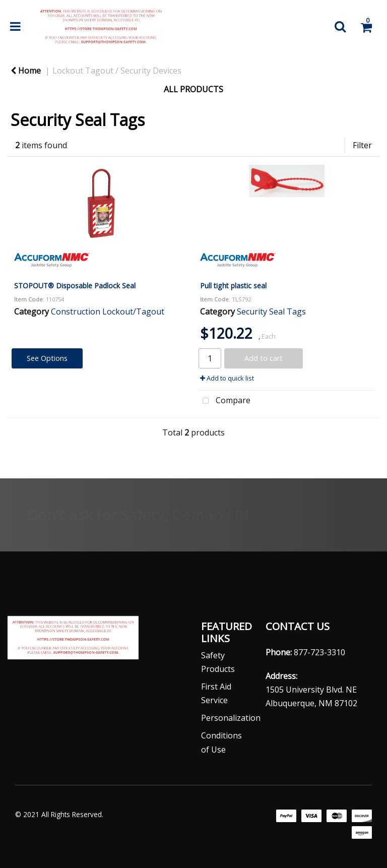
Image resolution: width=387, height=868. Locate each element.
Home (26, 71)
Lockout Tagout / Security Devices (117, 71)
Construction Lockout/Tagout (108, 312)
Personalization (231, 718)
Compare (224, 401)
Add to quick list (227, 378)
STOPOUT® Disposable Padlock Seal (75, 286)
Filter (362, 145)
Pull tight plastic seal (233, 286)
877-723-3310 (319, 652)
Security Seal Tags (271, 312)
